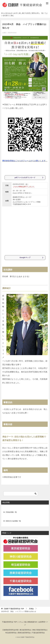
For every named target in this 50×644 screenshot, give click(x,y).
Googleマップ (25, 258)
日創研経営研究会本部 (10, 630)
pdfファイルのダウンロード (25, 178)
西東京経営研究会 (24, 633)
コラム (21, 622)
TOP (14, 608)
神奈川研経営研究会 (40, 630)
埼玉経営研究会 (11, 633)
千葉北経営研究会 (38, 633)
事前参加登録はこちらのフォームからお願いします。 (25, 161)
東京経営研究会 (25, 630)
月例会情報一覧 (11, 512)
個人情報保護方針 (31, 622)
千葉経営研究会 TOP (9, 622)
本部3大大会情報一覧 (13, 521)
